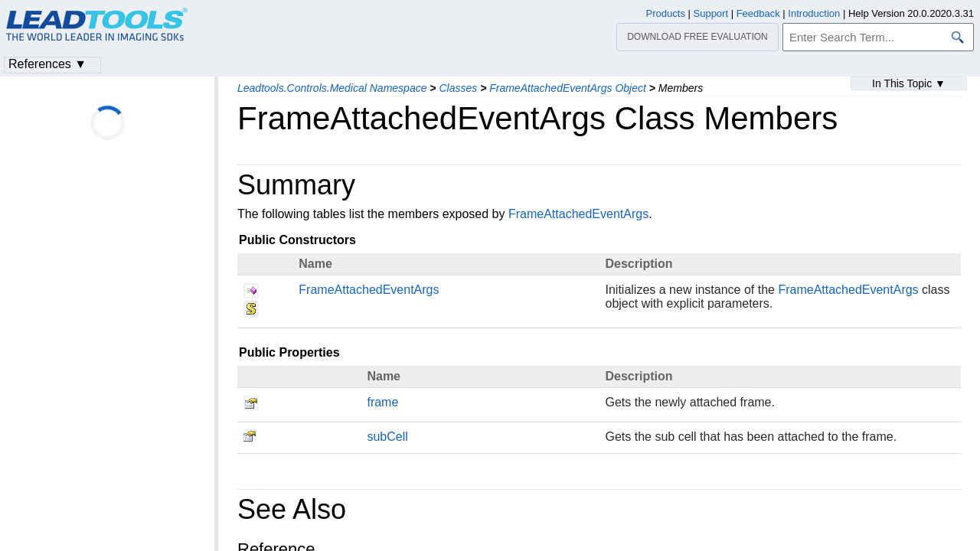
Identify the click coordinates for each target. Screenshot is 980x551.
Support (711, 13)
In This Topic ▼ (909, 83)
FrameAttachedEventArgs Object (568, 88)
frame (382, 402)
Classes (458, 88)
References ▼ (47, 64)
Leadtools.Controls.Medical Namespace (332, 88)
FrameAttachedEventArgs (578, 214)
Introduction (814, 13)
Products (666, 13)
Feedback (758, 13)
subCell (387, 437)
